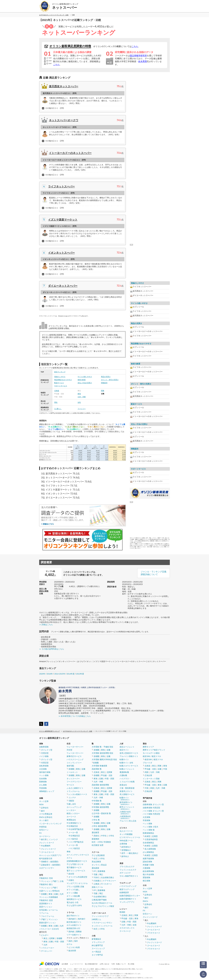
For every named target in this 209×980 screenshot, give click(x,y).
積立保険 (146, 881)
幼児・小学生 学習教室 (101, 842)
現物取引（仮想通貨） (50, 862)
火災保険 (43, 769)
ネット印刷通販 (126, 834)
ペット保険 (44, 775)
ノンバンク (53, 839)
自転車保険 (44, 766)
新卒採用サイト (126, 803)
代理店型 (45, 753)
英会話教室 (96, 862)
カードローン (45, 836)
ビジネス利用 (74, 947)
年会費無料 (46, 846)
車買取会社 (71, 820)
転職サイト (124, 759)
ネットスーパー (73, 779)
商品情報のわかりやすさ (63, 380)
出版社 (71, 880)
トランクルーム (73, 791)
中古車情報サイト (74, 823)
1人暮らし (58, 409)
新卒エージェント (127, 808)
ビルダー (45, 935)
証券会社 (45, 808)
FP (95, 871)
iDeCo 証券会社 (46, 817)
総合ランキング (60, 372)
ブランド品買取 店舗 (75, 887)
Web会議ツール (126, 841)
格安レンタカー (73, 813)
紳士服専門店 (97, 945)
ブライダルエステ (127, 867)
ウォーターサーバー (75, 747)
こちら (135, 46)
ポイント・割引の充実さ (110, 380)
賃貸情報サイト (46, 904)
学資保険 (43, 788)
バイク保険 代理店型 (151, 814)
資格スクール (97, 887)
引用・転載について (119, 964)
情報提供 (104, 383)
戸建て (55, 881)
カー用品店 (96, 952)
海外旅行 (82, 919)
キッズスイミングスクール (102, 926)
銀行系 (44, 839)
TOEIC (96, 877)
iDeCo (145, 901)
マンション (46, 881)
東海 (79, 394)
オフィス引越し (73, 890)
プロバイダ (147, 763)
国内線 (71, 932)
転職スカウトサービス (129, 766)
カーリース (71, 817)
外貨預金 (43, 827)
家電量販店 (96, 939)
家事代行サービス (74, 756)
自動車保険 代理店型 (151, 808)
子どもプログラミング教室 (103, 906)
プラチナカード (154, 933)
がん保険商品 (148, 852)
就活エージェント (127, 747)
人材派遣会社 (125, 817)
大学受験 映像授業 (99, 766)
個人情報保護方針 (91, 964)
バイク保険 (44, 756)
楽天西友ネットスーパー (64, 86)
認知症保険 (147, 862)
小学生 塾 (96, 820)
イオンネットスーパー (61, 253)
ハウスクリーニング (75, 759)
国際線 (79, 932)
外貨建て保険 (148, 865)
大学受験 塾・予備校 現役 (103, 747)
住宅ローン (44, 830)
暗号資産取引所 (46, 859)
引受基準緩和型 (151, 839)
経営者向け (126, 847)
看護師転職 (124, 772)
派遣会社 (123, 785)
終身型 (147, 836)
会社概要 (65, 964)
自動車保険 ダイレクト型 (153, 804)
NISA (41, 804)
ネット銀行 (44, 820)
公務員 (96, 884)
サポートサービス (61, 386)
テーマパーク (125, 931)
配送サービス (59, 383)
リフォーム (44, 913)
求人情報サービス (127, 794)
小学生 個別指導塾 (99, 826)
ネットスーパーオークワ (64, 120)
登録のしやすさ (60, 377)
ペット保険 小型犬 (150, 827)
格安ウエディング (127, 889)
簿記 (101, 874)
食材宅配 (70, 766)
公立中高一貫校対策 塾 (101, 813)
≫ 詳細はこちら (46, 625)
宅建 (95, 874)
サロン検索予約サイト (129, 876)
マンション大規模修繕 (49, 897)
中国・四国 (59, 942)
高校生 (96, 836)
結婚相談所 (124, 892)
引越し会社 (71, 804)
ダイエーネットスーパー (63, 286)
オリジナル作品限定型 (78, 877)
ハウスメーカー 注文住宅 (49, 929)
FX (40, 833)
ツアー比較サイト (74, 935)
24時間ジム (97, 919)
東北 (45, 938)
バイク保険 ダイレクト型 (153, 811)
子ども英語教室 (98, 855)
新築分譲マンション (48, 923)
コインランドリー (74, 763)
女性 (79, 402)
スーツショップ (98, 948)
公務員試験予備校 (99, 900)
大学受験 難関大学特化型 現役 (104, 759)
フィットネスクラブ (100, 916)
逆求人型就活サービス (129, 753)
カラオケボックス (127, 928)
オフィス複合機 (73, 896)
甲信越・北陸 (107, 775)
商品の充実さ (106, 377)
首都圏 (44, 894)
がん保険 (43, 785)
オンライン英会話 (99, 865)
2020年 (42, 674)
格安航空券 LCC (73, 928)
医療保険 (43, 782)
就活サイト (124, 750)
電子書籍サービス (74, 867)
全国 (134, 925)
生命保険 (43, 779)
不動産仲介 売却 (46, 878)
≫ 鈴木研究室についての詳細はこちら (75, 716)
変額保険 (146, 877)
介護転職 (123, 775)
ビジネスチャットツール (130, 837)
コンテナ (72, 798)
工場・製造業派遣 (127, 788)
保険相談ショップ (47, 791)
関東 (103, 391)
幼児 (95, 859)
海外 (76, 941)
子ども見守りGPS (74, 906)
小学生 (111, 836)
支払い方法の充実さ (85, 383)
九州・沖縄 (82, 397)
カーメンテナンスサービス (78, 855)
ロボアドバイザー (47, 868)
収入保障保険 (150, 849)
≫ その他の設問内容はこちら (52, 649)
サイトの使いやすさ (85, 377)
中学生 (104, 836)
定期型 (155, 836)
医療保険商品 (148, 833)
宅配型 (71, 801)
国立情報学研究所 (138, 56)
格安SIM (148, 759)
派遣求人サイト (126, 791)
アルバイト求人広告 (128, 821)
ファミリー (82, 409)
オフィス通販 (72, 893)
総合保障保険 (148, 871)
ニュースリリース (76, 964)
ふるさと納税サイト (75, 788)
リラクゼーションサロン (102, 923)
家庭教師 (95, 839)
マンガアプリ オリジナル (77, 883)
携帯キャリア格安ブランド (154, 750)
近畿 (56, 894)
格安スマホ (158, 759)
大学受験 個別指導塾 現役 (103, 753)
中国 (165, 769)
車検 (69, 852)
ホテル (69, 944)
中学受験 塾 (97, 801)
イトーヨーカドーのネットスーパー (70, 153)
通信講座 (95, 868)
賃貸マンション (46, 907)
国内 (70, 941)
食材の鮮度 (82, 380)
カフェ (69, 858)
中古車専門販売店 (76, 829)
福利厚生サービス (74, 899)
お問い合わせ (104, 964)
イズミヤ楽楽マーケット (63, 220)
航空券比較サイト (74, 922)
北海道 (57, 391)
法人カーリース (126, 831)
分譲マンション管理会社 (49, 891)
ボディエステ (125, 873)
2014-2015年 (60, 674)
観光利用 (72, 951)
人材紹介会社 (125, 813)
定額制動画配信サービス (77, 861)
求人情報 (131, 964)
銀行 (43, 811)
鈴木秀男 (143, 61)
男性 (56, 402)
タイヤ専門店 (97, 955)
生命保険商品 (148, 843)
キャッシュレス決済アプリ (50, 855)
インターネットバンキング (50, 824)
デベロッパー (47, 951)
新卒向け (125, 856)
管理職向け (126, 850)
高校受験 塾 (97, 769)
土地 (62, 881)
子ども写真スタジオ (75, 864)
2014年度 (71, 674)
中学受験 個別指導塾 (100, 807)
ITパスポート (106, 884)
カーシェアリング (74, 807)
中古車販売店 (72, 826)
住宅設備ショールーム (49, 910)
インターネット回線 (151, 779)
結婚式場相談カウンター (130, 896)
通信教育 (95, 833)
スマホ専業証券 (46, 814)
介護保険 (146, 868)
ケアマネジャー (109, 881)
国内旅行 (72, 919)
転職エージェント (127, 769)
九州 (62, 894)
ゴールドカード (48, 852)
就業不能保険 (148, 859)
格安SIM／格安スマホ (152, 756)
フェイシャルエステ (128, 870)
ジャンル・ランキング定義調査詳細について (154, 573)
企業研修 (123, 844)
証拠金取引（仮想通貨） (51, 865)
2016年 (50, 674)
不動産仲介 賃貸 (46, 900)
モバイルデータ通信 (151, 753)
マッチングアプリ (127, 902)
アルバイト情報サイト (129, 756)
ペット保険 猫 (149, 830)
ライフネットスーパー (61, 186)
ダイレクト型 (47, 750)
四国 (146, 772)
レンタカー (71, 810)
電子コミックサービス (76, 871)
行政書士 (97, 881)
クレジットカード (47, 843)
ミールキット (72, 772)
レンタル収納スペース (78, 794)
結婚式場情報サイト (128, 899)
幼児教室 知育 (98, 845)
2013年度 (80, 674)
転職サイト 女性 (126, 763)
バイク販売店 (72, 839)
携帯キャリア (148, 747)
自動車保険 (44, 747)
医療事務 (101, 871)
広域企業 (148, 775)
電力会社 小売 (73, 902)
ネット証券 (44, 801)
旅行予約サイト (73, 916)
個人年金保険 (148, 874)
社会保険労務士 (108, 877)
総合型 (71, 874)
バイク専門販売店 (76, 842)
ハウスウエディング (128, 886)
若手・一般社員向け (130, 853)
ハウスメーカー (48, 948)
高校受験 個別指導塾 (100, 785)
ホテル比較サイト (74, 925)
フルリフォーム (48, 916)
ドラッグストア (98, 942)
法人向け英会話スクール (102, 903)
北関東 (52, 938)
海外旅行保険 (45, 772)
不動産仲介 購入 (46, 884)
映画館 (122, 912)
